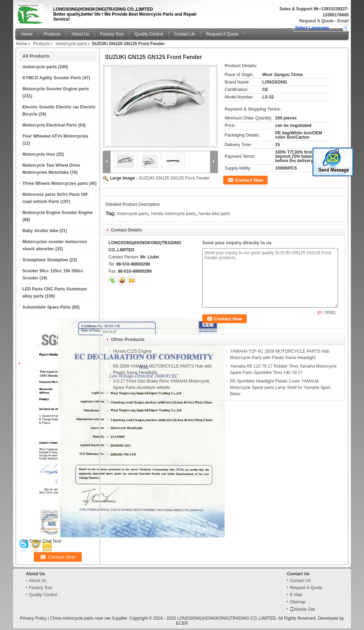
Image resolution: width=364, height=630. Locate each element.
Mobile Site (302, 609)
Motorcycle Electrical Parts (50, 125)
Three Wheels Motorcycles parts (55, 183)
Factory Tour (112, 34)
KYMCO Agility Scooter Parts (52, 78)
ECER (182, 623)
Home (27, 34)
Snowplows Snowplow (45, 260)
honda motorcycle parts (173, 214)
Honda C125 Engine (132, 351)
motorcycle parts (71, 44)
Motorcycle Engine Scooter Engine (58, 213)
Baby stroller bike (40, 231)
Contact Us (185, 34)
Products (52, 34)
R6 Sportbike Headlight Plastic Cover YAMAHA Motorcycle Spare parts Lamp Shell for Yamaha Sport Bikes (280, 388)
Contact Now (249, 180)
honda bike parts (214, 214)
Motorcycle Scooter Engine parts (56, 89)
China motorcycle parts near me (80, 618)
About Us (80, 34)
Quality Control (149, 34)
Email (343, 21)
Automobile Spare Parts (47, 307)
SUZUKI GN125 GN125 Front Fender (174, 178)
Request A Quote (316, 21)
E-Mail (296, 595)
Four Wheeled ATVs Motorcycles (55, 136)
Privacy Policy (33, 618)
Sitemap (298, 602)
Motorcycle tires (39, 154)
